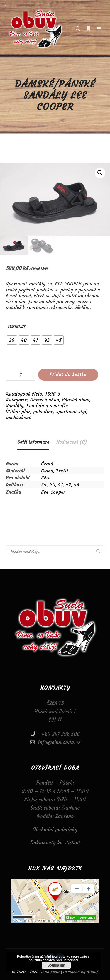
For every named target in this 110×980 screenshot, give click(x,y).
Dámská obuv (44, 400)
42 (68, 485)
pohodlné (43, 411)
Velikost (17, 327)
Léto (46, 478)
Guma (47, 471)
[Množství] (21, 375)
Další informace (33, 442)
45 (77, 485)
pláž (26, 411)
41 (60, 485)
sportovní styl (71, 411)
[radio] (12, 340)
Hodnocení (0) (72, 442)
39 (44, 485)
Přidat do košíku (68, 375)
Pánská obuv (76, 400)
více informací (67, 960)
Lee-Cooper (53, 492)
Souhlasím (56, 965)
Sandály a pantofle (47, 405)
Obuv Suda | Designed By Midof (68, 972)
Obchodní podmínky (55, 829)
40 (52, 485)
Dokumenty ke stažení (55, 843)
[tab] (33, 442)
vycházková (19, 417)
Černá (47, 464)
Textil (62, 471)
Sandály (15, 405)
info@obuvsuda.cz (55, 742)
